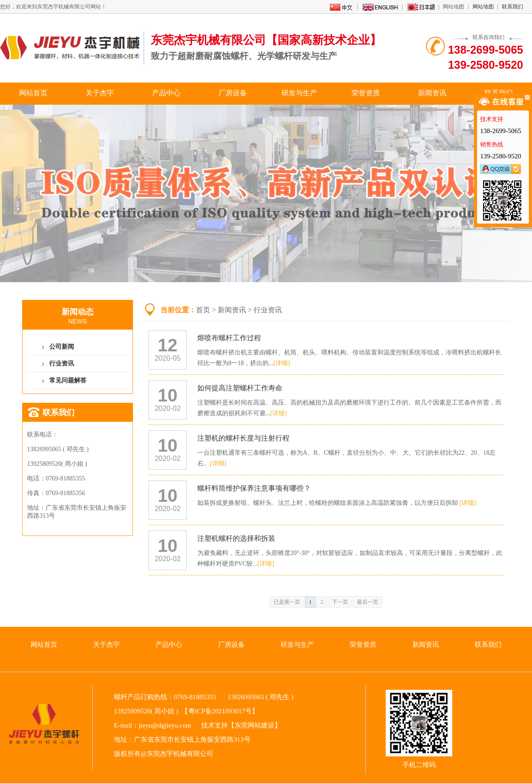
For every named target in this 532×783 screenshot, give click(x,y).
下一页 (340, 602)
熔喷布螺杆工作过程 (229, 338)
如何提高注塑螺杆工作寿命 (240, 388)
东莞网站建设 (254, 725)
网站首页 (33, 93)
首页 (203, 310)
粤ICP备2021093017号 (220, 711)
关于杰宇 (100, 93)
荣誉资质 (366, 93)
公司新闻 (62, 347)
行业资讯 (62, 364)
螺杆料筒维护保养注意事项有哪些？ (254, 488)
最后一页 (368, 602)
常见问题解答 (68, 380)
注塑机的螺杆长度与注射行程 (243, 438)
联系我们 (512, 7)
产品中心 (166, 93)
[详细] (282, 363)
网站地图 (483, 7)
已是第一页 (287, 602)
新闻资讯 (432, 93)
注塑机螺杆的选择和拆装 (236, 538)
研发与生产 (299, 93)
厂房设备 (233, 93)
